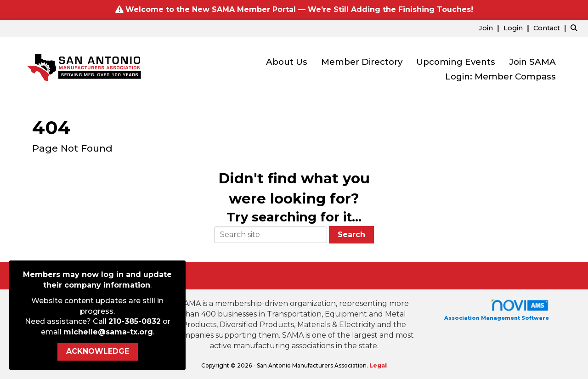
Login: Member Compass (500, 76)
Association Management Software (497, 310)
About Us (287, 62)
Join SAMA (532, 62)
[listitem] (490, 28)
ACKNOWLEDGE (98, 351)
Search (351, 235)
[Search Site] (576, 28)
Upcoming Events (456, 62)
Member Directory (362, 62)
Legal (378, 365)
